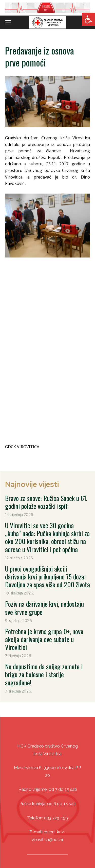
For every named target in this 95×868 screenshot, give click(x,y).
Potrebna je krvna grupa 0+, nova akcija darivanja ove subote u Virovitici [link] (44, 616)
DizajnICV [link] (65, 855)
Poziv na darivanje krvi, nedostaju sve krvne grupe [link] (44, 585)
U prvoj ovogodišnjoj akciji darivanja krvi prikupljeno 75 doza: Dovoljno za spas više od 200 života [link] (48, 553)
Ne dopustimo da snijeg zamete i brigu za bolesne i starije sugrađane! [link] (44, 651)
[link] (88, 19)
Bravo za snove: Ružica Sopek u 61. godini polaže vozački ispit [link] (46, 479)
